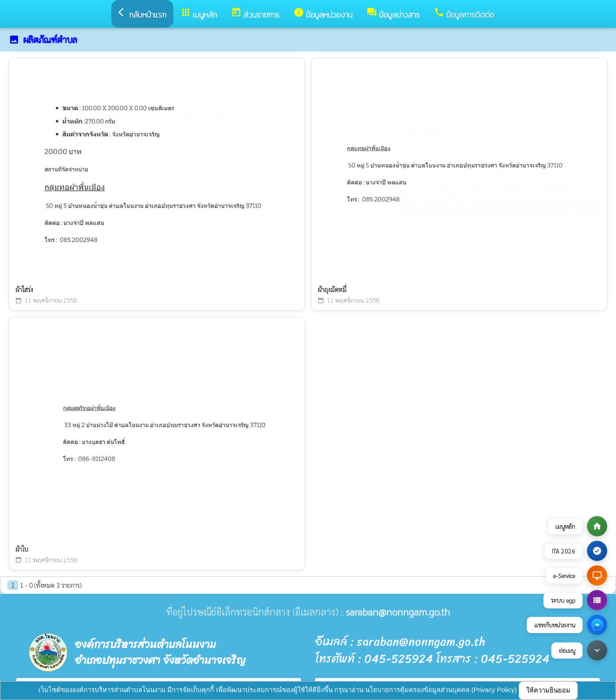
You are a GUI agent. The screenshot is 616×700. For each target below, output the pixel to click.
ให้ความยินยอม (548, 690)
